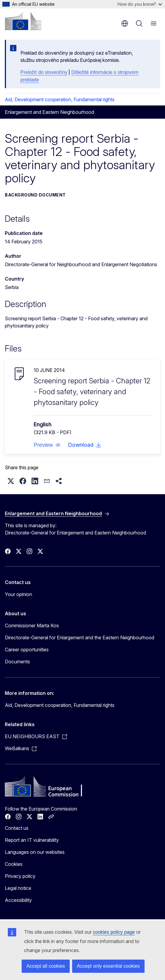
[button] (47, 445)
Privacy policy (20, 876)
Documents (17, 662)
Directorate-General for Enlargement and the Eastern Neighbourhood (79, 638)
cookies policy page (114, 932)
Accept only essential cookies (108, 966)
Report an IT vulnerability (32, 840)
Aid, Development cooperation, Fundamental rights (60, 99)
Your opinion (18, 594)
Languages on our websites (35, 852)
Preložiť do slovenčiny (44, 72)
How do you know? (140, 4)
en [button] (125, 23)
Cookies (14, 864)
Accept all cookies (46, 966)
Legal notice (18, 888)
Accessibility (18, 900)
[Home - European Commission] (23, 21)
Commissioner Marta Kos (32, 625)
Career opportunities (27, 650)
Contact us (17, 828)
